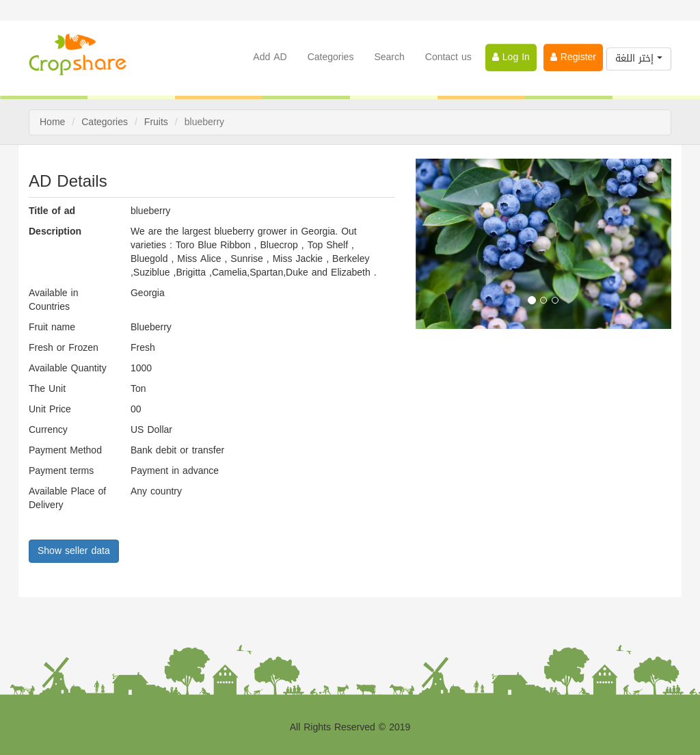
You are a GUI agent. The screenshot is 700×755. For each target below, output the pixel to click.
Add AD (270, 56)
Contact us (448, 56)
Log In (511, 56)
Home (52, 122)
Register (573, 56)
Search (389, 56)
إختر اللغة (639, 58)
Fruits (156, 122)
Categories (331, 56)
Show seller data (74, 551)
